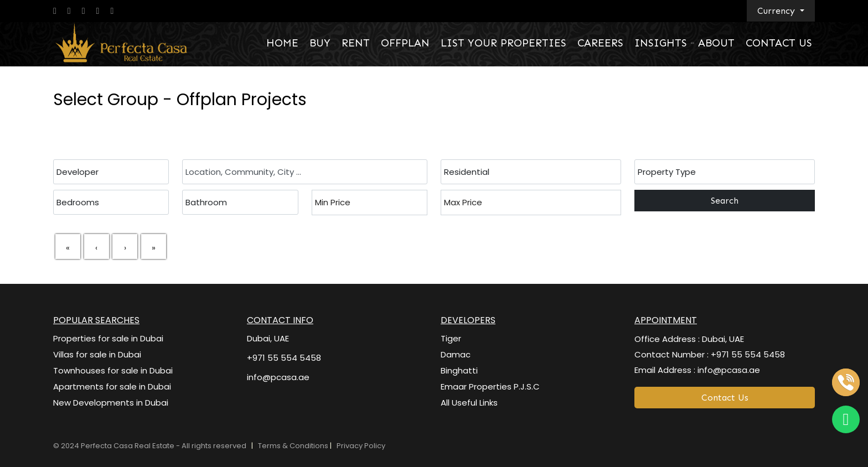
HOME (282, 43)
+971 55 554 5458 (284, 358)
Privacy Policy (361, 446)
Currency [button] (777, 11)
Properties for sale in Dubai (108, 338)
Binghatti (459, 370)
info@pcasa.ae (278, 377)
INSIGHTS (661, 43)
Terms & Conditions (294, 446)
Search (725, 201)
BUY (320, 43)
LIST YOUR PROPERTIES (503, 43)
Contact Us (725, 398)
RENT (356, 43)
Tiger (451, 338)
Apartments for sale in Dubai (112, 386)
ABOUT (716, 43)
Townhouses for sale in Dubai (113, 370)
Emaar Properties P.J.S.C (490, 386)
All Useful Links (469, 403)
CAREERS (600, 43)
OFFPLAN (405, 43)
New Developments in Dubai (111, 403)
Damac (456, 354)
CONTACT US (779, 43)
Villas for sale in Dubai (97, 354)
